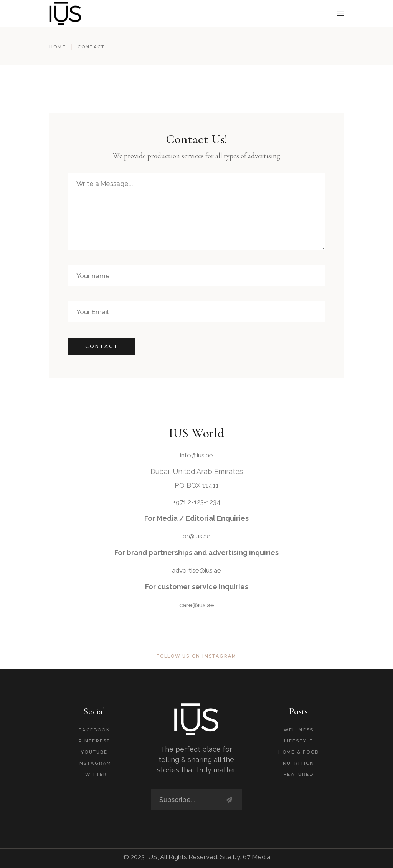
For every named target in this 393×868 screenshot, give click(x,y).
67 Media (257, 857)
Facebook (94, 730)
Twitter (94, 774)
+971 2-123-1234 (197, 502)
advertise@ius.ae (196, 570)
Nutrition (299, 763)
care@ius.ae (197, 605)
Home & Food (299, 752)
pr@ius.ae (197, 536)
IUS (152, 857)
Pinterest (95, 741)
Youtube (94, 752)
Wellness (299, 730)
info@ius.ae (196, 455)
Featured (299, 774)
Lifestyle (299, 741)
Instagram (95, 763)
